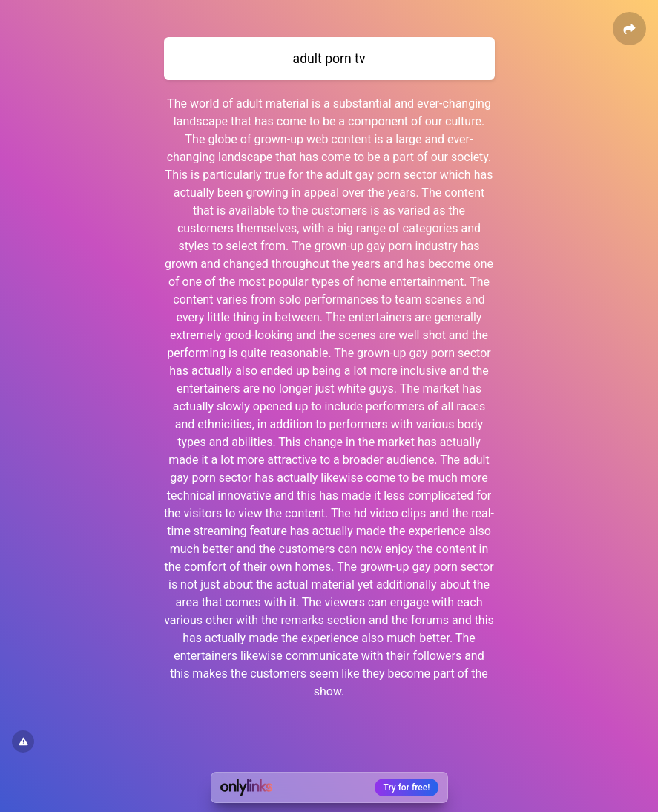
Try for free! (407, 788)
